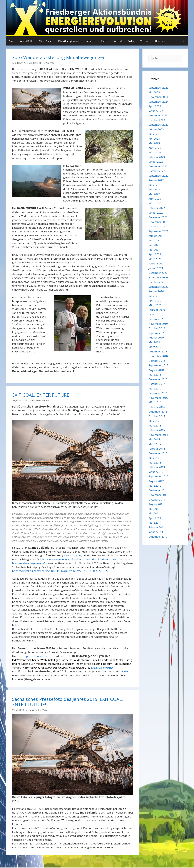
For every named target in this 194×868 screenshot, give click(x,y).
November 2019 (158, 324)
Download (127, 671)
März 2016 (155, 402)
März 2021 (155, 259)
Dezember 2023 (158, 115)
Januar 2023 (156, 162)
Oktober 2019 (157, 328)
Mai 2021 (154, 250)
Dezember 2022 (158, 166)
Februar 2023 (157, 157)
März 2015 (155, 426)
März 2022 (155, 203)
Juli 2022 (154, 185)
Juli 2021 (154, 240)
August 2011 (156, 504)
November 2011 (158, 495)
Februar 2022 (157, 208)
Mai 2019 (154, 342)
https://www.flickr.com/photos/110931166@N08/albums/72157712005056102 (59, 571)
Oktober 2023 (157, 120)
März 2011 (155, 523)
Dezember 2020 (158, 273)
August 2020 (156, 291)
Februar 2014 (157, 449)
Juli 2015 (154, 421)
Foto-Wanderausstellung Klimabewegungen (59, 57)
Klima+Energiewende (69, 41)
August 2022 (156, 180)
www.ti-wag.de (72, 555)
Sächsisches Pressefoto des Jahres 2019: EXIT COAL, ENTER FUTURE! (68, 702)
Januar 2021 (156, 268)
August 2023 (156, 129)
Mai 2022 (154, 194)
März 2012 (155, 486)
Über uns (160, 41)
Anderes (91, 41)
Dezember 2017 (158, 379)
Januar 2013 (156, 472)
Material (118, 41)
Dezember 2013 (158, 453)
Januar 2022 (156, 213)
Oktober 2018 (157, 361)
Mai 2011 (154, 513)
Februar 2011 (157, 527)
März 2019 (155, 347)
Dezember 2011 (158, 490)
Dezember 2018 (158, 351)
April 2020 (155, 300)
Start (12, 41)
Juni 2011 (154, 509)
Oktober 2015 (157, 416)
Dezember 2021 (158, 217)
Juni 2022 (154, 189)
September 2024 (158, 102)
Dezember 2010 (158, 537)
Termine (145, 41)
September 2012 (158, 476)
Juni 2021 (154, 245)
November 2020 (158, 277)
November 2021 (158, 222)
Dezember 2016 (158, 393)
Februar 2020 (157, 310)
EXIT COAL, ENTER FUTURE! (41, 395)
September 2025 (158, 88)
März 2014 (155, 444)
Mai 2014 (154, 439)
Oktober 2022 (157, 171)
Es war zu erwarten (102, 668)
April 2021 (155, 254)
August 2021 (156, 236)
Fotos (104, 41)
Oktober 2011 (157, 500)
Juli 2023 (154, 134)
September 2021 (158, 231)
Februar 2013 (157, 467)
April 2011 (155, 518)
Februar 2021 (157, 263)
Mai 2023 (154, 143)
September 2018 (158, 365)
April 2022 (155, 199)
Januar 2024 (156, 111)
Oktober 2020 (157, 282)
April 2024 (155, 106)
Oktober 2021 (157, 226)
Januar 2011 (156, 532)
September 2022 (158, 176)
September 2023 (158, 125)
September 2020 (158, 287)
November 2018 (158, 356)
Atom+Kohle (27, 41)
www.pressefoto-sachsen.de (36, 656)
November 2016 (158, 398)
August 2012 (156, 481)
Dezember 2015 (158, 412)
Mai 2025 (154, 92)
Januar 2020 (156, 314)
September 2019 (158, 333)
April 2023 (155, 148)
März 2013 (155, 463)
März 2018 (155, 375)
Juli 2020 (154, 296)
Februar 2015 (157, 430)
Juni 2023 (154, 139)
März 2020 (155, 305)
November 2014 (158, 435)
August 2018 (156, 370)
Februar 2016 (157, 407)
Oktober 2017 (157, 384)
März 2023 (155, 152)
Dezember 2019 (158, 319)
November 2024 (158, 97)
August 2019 (156, 338)
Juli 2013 (154, 458)
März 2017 (155, 388)
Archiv (131, 41)
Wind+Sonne (46, 41)
